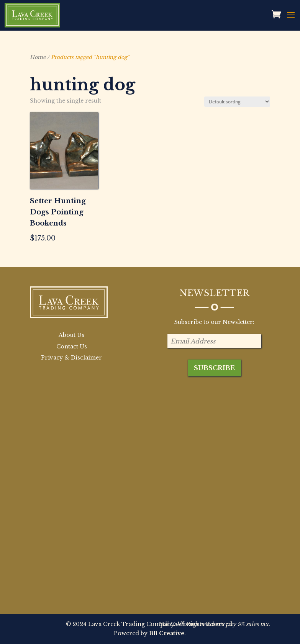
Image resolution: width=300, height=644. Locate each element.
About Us (71, 335)
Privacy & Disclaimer (71, 358)
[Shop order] (237, 102)
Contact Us (72, 347)
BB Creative (167, 633)
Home (38, 57)
